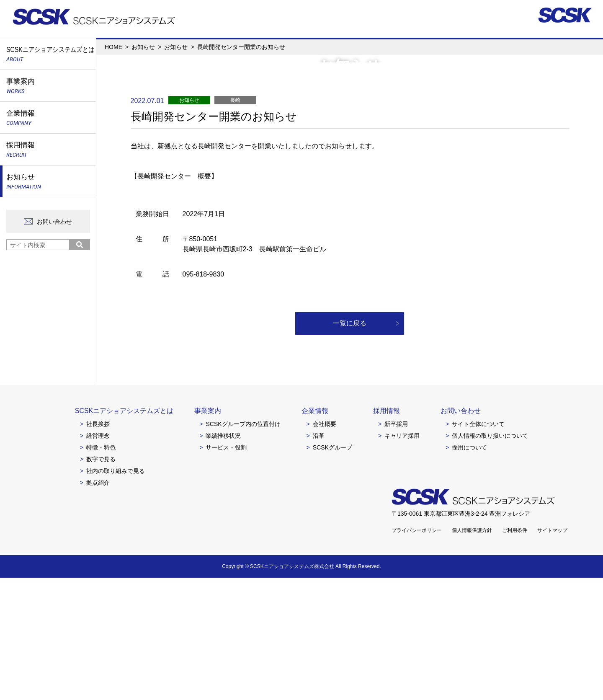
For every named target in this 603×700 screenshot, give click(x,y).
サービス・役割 (226, 570)
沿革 (319, 558)
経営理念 (98, 558)
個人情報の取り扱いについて (490, 558)
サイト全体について (478, 546)
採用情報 (387, 533)
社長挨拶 (98, 546)
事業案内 (208, 533)
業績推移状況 (223, 558)
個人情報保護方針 (472, 653)
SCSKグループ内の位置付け (243, 546)
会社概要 (325, 546)
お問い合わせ (54, 222)
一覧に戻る (350, 446)
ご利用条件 (515, 653)
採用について (469, 570)
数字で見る (101, 581)
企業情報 (315, 533)
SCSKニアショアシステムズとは (124, 533)
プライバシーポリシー (417, 653)
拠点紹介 (98, 605)
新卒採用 (396, 546)
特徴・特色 (101, 570)
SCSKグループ (332, 570)
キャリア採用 (402, 558)
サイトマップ (552, 653)
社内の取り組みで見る (116, 593)
